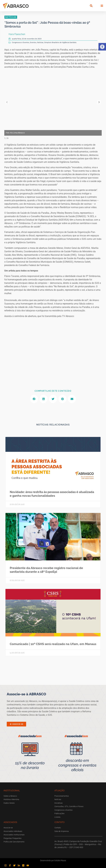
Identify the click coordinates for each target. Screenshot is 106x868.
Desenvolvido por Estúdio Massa (53, 860)
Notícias (40, 42)
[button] (102, 47)
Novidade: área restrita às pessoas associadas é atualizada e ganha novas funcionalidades (52, 494)
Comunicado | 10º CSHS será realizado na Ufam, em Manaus (53, 644)
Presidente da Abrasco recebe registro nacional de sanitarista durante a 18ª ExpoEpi (46, 570)
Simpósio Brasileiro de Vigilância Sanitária (60, 42)
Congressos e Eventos (21, 42)
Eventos (33, 42)
